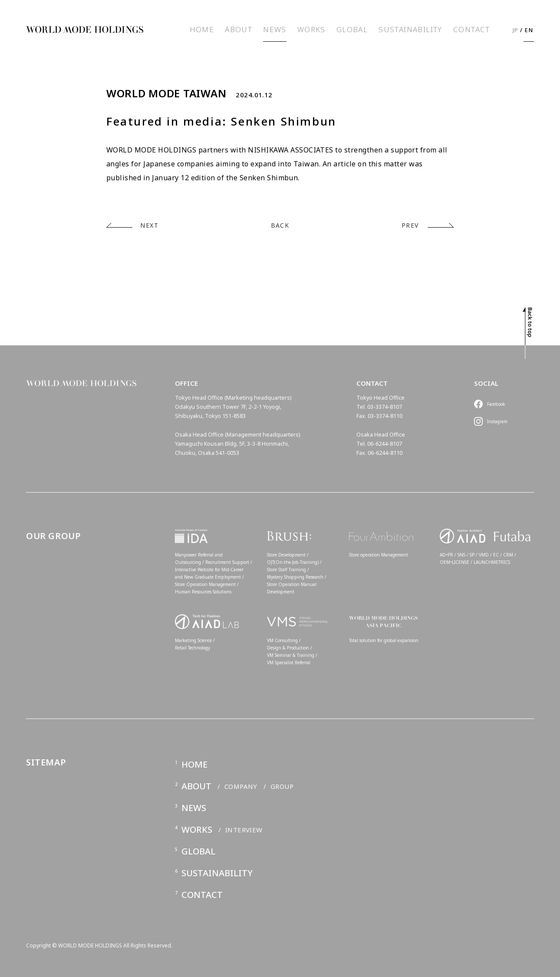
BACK (280, 225)
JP (516, 30)
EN (529, 30)
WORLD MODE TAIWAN (166, 93)
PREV (410, 225)
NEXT (149, 225)
